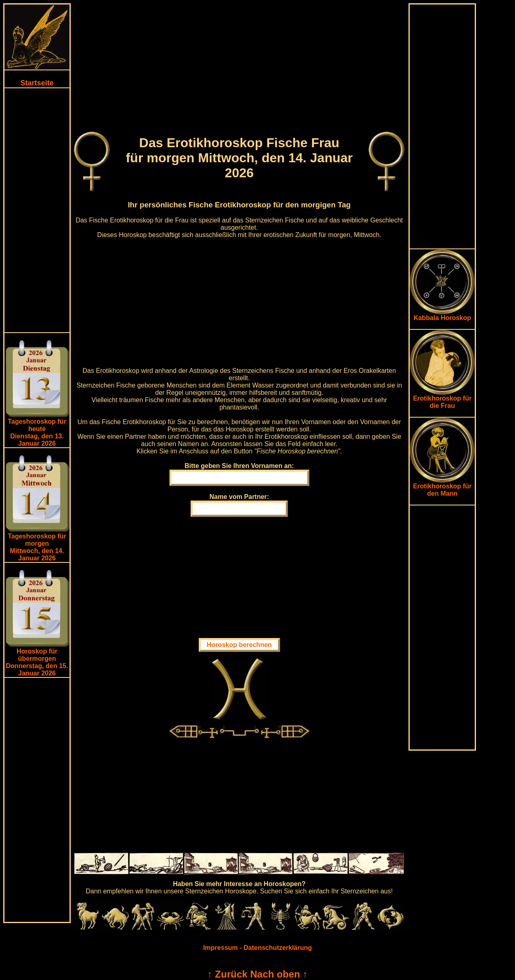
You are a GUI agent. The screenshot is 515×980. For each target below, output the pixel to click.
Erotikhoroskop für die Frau (442, 399)
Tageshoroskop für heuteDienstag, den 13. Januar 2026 (37, 432)
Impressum (221, 948)
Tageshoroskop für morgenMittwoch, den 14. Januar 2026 (37, 547)
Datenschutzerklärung (278, 948)
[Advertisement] (37, 210)
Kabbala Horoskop (442, 315)
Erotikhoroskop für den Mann (442, 487)
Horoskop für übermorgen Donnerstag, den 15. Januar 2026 (37, 662)
